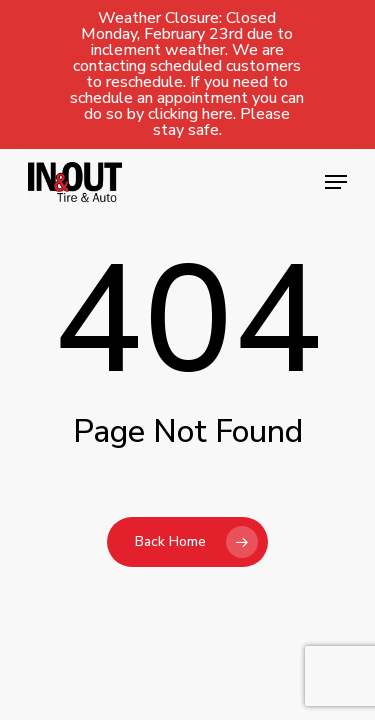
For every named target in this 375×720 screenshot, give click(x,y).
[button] (336, 182)
